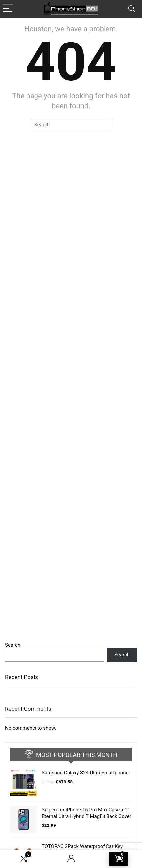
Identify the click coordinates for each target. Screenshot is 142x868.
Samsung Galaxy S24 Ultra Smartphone (85, 773)
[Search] (132, 9)
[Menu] (8, 9)
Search (13, 645)
